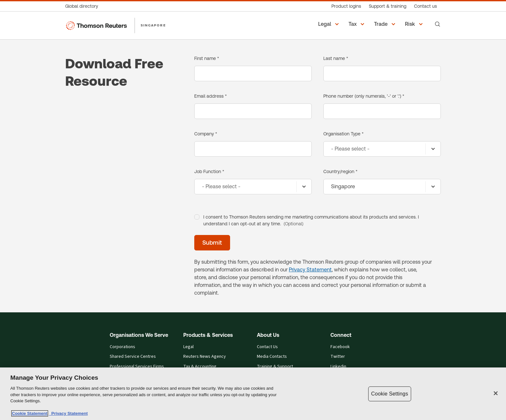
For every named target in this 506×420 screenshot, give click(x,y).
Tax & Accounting (200, 367)
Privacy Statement (310, 270)
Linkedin (338, 367)
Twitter (338, 357)
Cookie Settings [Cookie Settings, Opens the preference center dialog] (390, 394)
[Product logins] (346, 6)
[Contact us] (425, 6)
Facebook (340, 347)
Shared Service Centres (133, 357)
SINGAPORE (153, 25)
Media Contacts (272, 357)
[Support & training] (388, 6)
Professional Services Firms (137, 367)
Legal (188, 347)
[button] (329, 24)
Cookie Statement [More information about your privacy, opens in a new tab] (30, 413)
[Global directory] (84, 6)
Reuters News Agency (205, 357)
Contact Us (267, 347)
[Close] (496, 393)
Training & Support (275, 367)
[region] (253, 394)
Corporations (122, 347)
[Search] (438, 24)
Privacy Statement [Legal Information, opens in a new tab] (68, 413)
